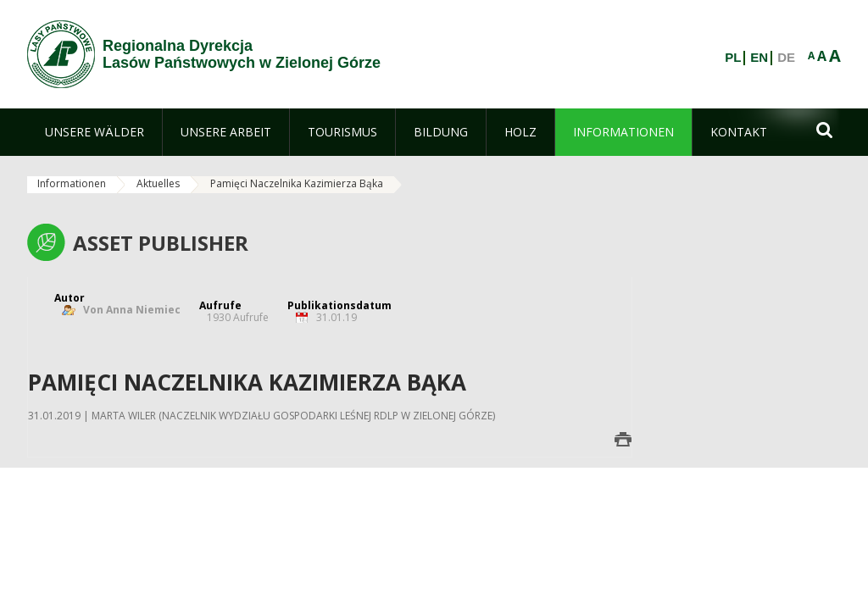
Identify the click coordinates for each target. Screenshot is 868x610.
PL (733, 58)
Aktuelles (158, 183)
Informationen (72, 183)
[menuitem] (95, 132)
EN (759, 58)
